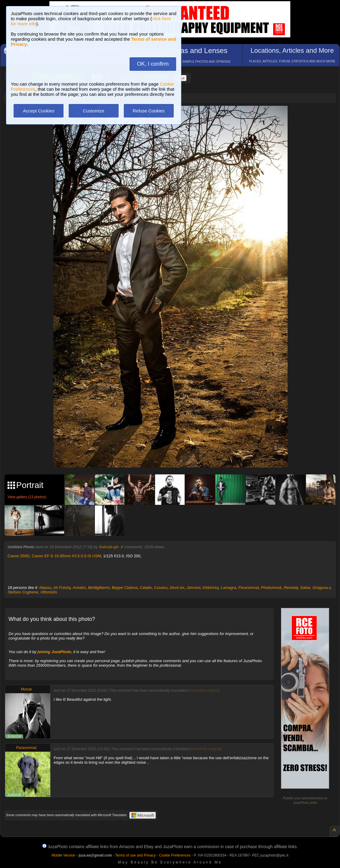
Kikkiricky (211, 588)
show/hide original (204, 690)
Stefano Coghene (23, 592)
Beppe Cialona (125, 588)
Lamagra (228, 588)
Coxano (161, 588)
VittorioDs (49, 592)
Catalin (146, 588)
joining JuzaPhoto (54, 652)
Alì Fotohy (62, 588)
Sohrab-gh (109, 547)
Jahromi (193, 588)
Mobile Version (63, 855)
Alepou (45, 588)
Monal (26, 689)
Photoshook (271, 588)
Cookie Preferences (175, 855)
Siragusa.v (321, 588)
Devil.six (177, 588)
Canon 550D (19, 556)
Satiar (305, 588)
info (313, 803)
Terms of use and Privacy (135, 855)
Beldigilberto (99, 588)
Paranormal (249, 588)
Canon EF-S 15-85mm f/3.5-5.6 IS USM (67, 556)
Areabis (79, 588)
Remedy (291, 588)
